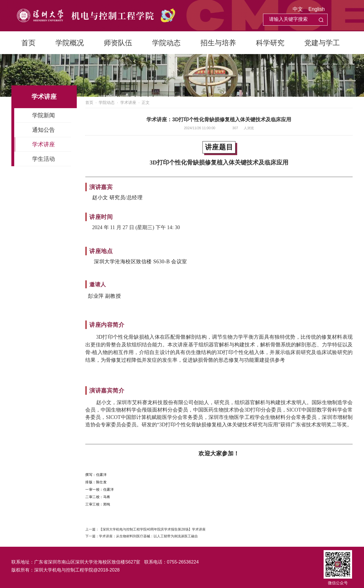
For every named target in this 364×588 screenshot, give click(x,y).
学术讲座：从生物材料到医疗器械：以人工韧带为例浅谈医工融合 (148, 536)
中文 (298, 9)
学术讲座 (44, 144)
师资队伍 (118, 43)
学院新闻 (44, 115)
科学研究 (270, 43)
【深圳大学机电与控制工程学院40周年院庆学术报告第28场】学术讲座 (152, 529)
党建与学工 (322, 43)
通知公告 (44, 130)
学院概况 (70, 43)
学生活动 (44, 159)
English (317, 9)
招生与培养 (218, 43)
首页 (28, 43)
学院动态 (166, 43)
